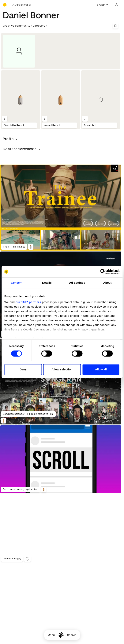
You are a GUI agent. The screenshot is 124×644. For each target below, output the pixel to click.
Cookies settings (19, 613)
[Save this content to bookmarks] (115, 26)
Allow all (101, 369)
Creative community (17, 26)
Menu (51, 635)
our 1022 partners (28, 302)
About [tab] (107, 283)
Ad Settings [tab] (77, 283)
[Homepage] (61, 635)
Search (72, 635)
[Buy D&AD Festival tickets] (22, 5)
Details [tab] (47, 283)
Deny (23, 369)
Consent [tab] (17, 283)
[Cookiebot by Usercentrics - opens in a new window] (103, 272)
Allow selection (62, 369)
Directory (39, 26)
